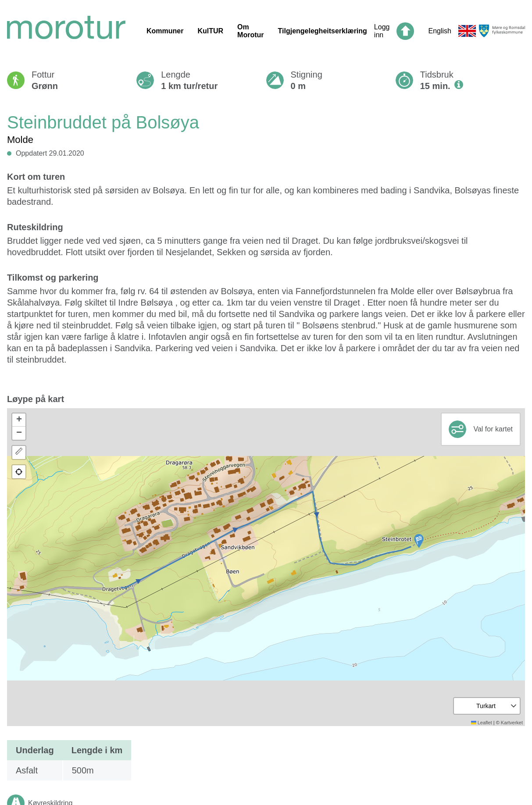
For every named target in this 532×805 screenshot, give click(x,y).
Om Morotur (250, 31)
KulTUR (210, 31)
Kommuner (165, 31)
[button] (419, 541)
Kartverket (512, 723)
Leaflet (482, 723)
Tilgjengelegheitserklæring (323, 31)
